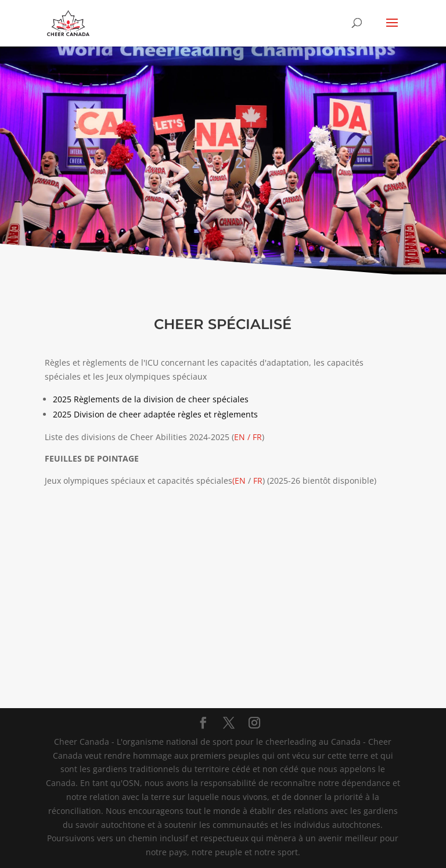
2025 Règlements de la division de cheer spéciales (151, 399)
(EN (239, 481)
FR (258, 481)
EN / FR (248, 437)
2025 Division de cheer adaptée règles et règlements (155, 414)
